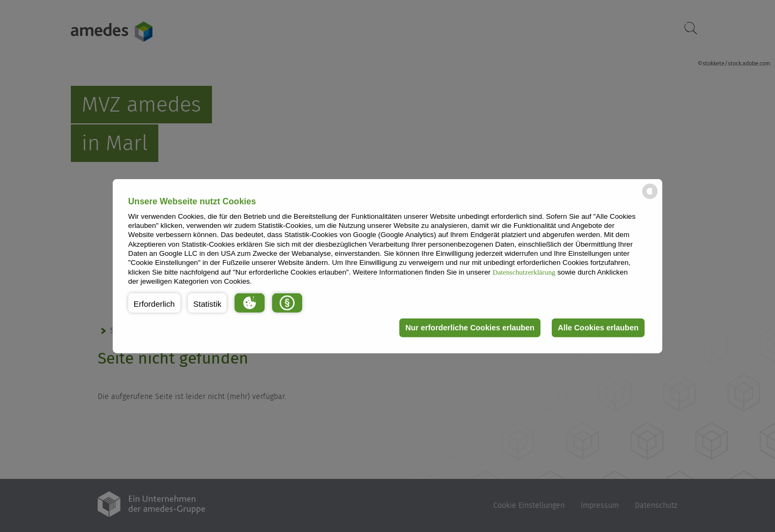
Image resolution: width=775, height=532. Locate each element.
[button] (154, 302)
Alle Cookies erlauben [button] (598, 328)
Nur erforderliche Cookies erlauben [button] (470, 328)
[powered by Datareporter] (650, 198)
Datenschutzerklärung (524, 272)
